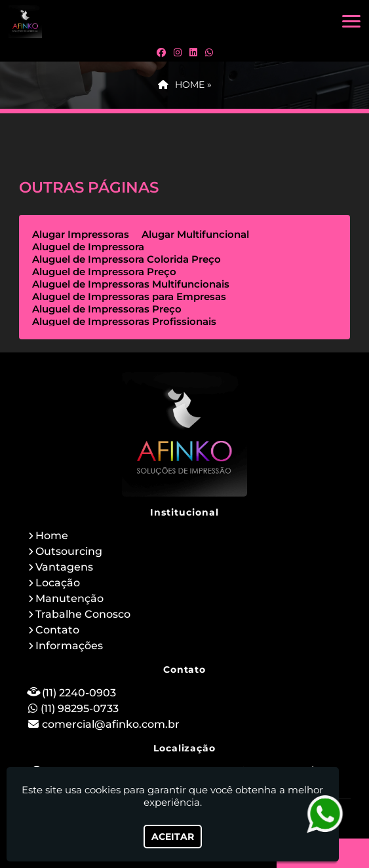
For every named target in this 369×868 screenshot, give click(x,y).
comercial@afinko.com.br (111, 724)
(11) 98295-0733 (80, 708)
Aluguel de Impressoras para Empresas (129, 296)
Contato (57, 630)
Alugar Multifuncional (195, 234)
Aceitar (173, 837)
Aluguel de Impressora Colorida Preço (126, 259)
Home (52, 536)
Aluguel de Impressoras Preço (107, 309)
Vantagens (64, 567)
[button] (351, 21)
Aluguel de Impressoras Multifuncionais (131, 284)
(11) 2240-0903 (79, 693)
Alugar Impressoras (81, 234)
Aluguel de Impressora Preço (104, 272)
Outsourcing (69, 551)
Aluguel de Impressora (88, 247)
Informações (69, 646)
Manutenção (69, 598)
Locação (58, 583)
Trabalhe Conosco (83, 614)
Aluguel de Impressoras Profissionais (124, 321)
